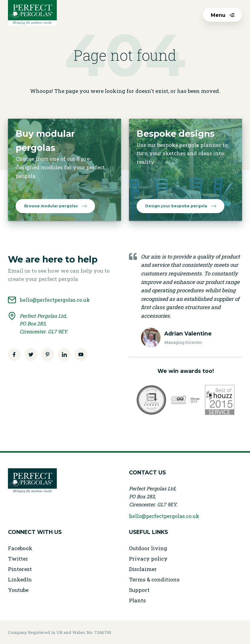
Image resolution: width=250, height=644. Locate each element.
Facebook (20, 548)
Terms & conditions (154, 579)
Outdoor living (148, 548)
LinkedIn (20, 579)
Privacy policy (148, 559)
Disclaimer (143, 569)
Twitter (18, 559)
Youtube (18, 590)
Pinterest (20, 569)
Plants (137, 600)
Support (139, 590)
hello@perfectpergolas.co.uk (164, 516)
